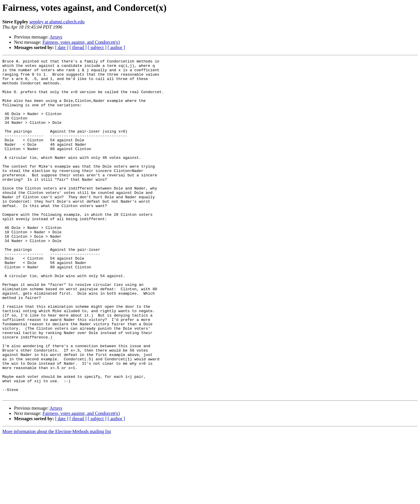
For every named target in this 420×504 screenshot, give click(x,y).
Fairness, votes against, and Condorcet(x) (81, 42)
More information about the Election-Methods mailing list (57, 499)
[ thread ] (78, 47)
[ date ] (62, 47)
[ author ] (116, 47)
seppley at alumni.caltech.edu (57, 22)
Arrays (56, 37)
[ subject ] (97, 47)
